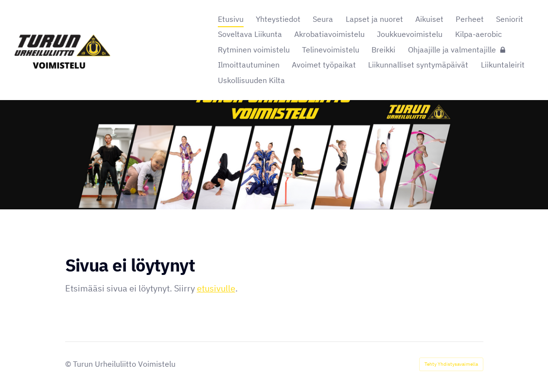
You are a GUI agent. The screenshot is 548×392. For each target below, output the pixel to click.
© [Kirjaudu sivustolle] (69, 364)
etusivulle (216, 288)
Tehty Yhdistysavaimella (451, 364)
